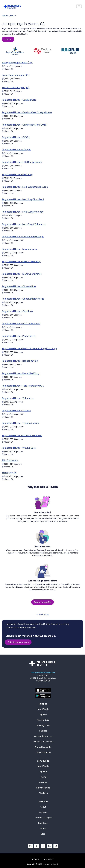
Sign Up (43, 714)
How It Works (43, 709)
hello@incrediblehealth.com (43, 672)
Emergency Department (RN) (17, 63)
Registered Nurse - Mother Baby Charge (23, 237)
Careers (43, 812)
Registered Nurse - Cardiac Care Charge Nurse (27, 112)
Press (43, 828)
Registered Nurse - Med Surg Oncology (23, 212)
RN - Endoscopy (10, 460)
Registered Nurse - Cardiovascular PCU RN (24, 125)
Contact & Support (43, 818)
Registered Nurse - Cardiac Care (19, 100)
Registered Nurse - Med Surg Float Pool (23, 199)
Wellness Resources (43, 742)
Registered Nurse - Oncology (17, 311)
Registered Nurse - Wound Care (19, 448)
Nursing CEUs (43, 725)
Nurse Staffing (43, 788)
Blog (43, 834)
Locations (43, 823)
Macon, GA (8, 69)
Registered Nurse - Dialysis (16, 150)
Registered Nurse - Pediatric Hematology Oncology (29, 348)
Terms (36, 859)
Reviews (43, 782)
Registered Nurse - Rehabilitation (20, 361)
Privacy (49, 859)
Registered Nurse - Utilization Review (22, 435)
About (43, 807)
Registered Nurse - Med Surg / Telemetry (24, 224)
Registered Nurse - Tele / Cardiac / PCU (23, 386)
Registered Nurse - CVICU (16, 137)
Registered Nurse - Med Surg (17, 174)
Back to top (43, 614)
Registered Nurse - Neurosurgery (19, 249)
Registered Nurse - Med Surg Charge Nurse (25, 187)
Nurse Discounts (43, 747)
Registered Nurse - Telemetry (18, 398)
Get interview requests (18, 642)
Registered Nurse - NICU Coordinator (22, 274)
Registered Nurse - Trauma (16, 411)
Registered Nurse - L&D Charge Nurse (22, 162)
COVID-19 (43, 793)
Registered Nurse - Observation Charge (23, 299)
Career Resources (43, 736)
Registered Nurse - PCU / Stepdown (21, 324)
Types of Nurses (43, 752)
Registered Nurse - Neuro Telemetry (21, 261)
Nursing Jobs (43, 720)
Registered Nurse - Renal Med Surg (20, 373)
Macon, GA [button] (9, 16)
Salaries (43, 731)
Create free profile (42, 602)
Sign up (43, 771)
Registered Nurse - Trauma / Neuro (20, 423)
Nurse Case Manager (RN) (16, 75)
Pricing (43, 777)
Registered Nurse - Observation (19, 286)
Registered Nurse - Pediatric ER (19, 336)
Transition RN (9, 473)
